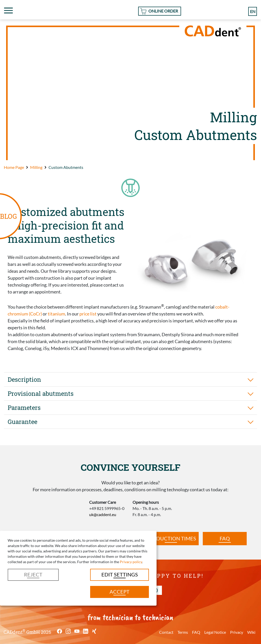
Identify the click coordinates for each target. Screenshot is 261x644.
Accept (120, 592)
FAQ (225, 538)
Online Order (163, 11)
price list (88, 314)
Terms (183, 632)
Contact (166, 632)
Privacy (237, 632)
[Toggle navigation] (8, 10)
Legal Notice (215, 632)
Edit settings (120, 574)
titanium (56, 314)
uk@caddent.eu (103, 514)
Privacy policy (131, 562)
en (253, 11)
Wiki (251, 632)
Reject (33, 574)
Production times (171, 538)
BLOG (8, 216)
